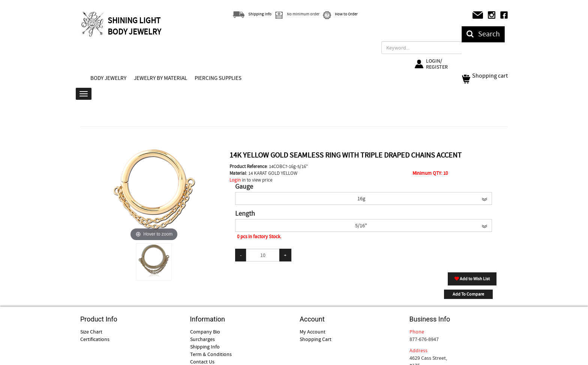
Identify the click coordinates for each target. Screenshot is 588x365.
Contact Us (202, 362)
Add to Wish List (472, 279)
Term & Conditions (211, 354)
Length (245, 214)
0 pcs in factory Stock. (259, 237)
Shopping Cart (316, 339)
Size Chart (91, 332)
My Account (313, 332)
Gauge (244, 187)
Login (235, 180)
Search (483, 34)
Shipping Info (205, 347)
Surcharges (202, 339)
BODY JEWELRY (108, 78)
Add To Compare (468, 294)
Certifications (95, 339)
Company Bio (205, 332)
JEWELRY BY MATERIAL (160, 78)
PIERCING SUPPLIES (218, 78)
